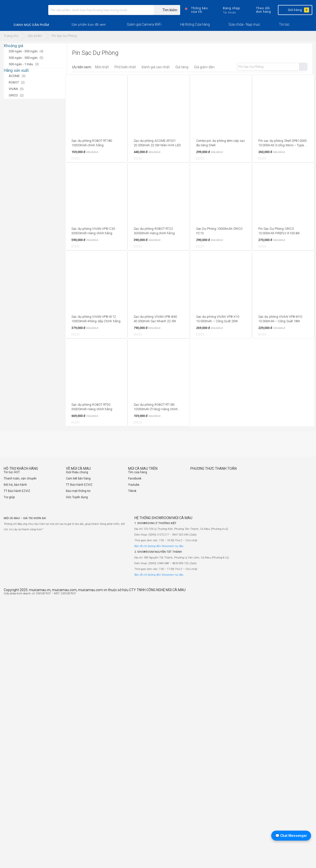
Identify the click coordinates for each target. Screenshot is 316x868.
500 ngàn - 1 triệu (21, 64)
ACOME (14, 76)
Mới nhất (102, 67)
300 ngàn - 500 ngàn (23, 58)
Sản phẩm (35, 36)
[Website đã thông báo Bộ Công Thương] (297, 596)
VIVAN (13, 89)
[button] (89, 25)
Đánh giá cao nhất (156, 67)
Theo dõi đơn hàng (259, 10)
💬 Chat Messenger (291, 836)
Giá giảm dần (204, 67)
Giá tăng (182, 67)
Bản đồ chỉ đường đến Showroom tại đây (159, 546)
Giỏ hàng (295, 10)
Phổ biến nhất (125, 67)
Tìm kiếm (303, 67)
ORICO (13, 95)
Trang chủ (11, 36)
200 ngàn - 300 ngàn (23, 51)
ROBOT (14, 82)
